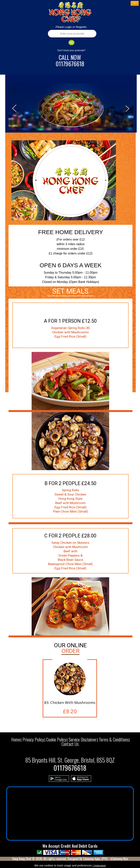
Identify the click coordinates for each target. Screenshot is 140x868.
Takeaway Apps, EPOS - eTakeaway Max (105, 859)
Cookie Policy (56, 740)
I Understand (99, 866)
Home (16, 740)
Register (81, 27)
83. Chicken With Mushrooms (70, 703)
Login (68, 27)
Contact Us (70, 744)
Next (128, 108)
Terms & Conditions (114, 740)
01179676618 (70, 64)
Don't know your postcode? (71, 50)
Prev (14, 108)
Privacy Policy (33, 740)
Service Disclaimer (83, 740)
